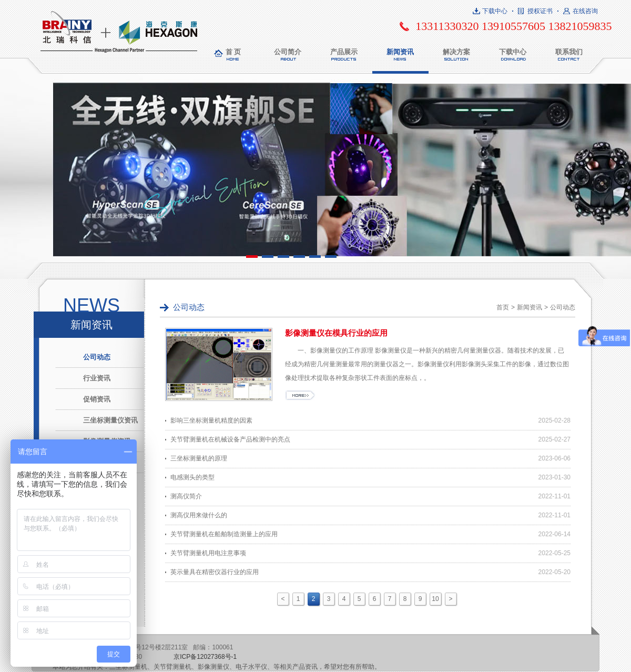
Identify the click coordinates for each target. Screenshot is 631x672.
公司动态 (97, 357)
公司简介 (288, 52)
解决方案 (456, 52)
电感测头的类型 (192, 477)
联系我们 (569, 52)
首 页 (233, 52)
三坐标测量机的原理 (199, 458)
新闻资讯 (400, 52)
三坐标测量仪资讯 (110, 420)
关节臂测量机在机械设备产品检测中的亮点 (230, 439)
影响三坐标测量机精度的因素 (211, 420)
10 (435, 599)
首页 (503, 307)
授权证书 (540, 11)
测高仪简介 (186, 496)
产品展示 (344, 52)
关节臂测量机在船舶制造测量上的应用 (224, 534)
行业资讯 (97, 378)
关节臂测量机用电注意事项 (208, 553)
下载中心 (495, 11)
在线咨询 (585, 11)
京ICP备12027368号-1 (205, 657)
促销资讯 (97, 399)
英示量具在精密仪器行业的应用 (215, 572)
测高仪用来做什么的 (199, 515)
